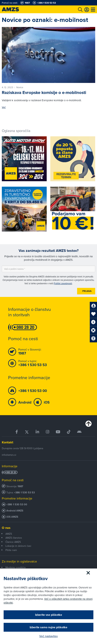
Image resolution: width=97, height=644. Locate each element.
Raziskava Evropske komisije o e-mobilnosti (44, 92)
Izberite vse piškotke (49, 615)
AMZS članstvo (14, 538)
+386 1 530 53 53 (24, 493)
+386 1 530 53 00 (17, 504)
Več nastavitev (48, 636)
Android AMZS (15, 511)
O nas (6, 528)
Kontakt (8, 442)
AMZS (9, 534)
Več (4, 107)
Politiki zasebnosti (63, 283)
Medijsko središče (16, 567)
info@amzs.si (9, 455)
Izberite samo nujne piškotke (48, 627)
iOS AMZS (12, 517)
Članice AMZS (13, 542)
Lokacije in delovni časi (18, 546)
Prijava (87, 291)
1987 (20, 486)
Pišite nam (11, 550)
